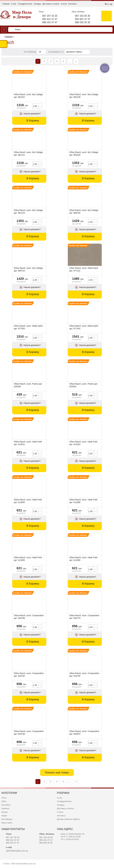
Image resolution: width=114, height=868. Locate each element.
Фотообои (6, 805)
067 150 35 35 (83, 16)
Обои (4, 801)
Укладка (37, 4)
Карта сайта (7, 823)
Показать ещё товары (57, 772)
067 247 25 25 (50, 16)
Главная (6, 4)
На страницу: (31, 52)
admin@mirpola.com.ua (17, 851)
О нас (14, 4)
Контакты (72, 4)
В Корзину (33, 121)
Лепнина (5, 808)
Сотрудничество (25, 4)
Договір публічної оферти (68, 819)
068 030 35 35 (83, 22)
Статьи (64, 4)
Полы (4, 798)
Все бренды (7, 819)
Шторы (5, 812)
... (70, 61)
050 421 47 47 (50, 19)
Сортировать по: (56, 52)
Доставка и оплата (51, 4)
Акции (4, 816)
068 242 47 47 (50, 22)
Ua (111, 4)
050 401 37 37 (83, 19)
